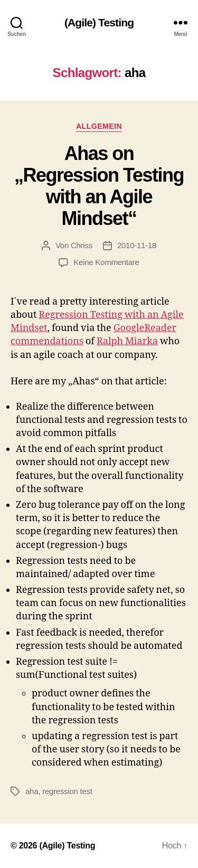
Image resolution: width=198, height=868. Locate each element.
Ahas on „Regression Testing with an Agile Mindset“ (99, 186)
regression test (67, 791)
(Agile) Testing (99, 22)
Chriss (82, 245)
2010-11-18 (137, 245)
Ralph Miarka (127, 341)
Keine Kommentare (106, 262)
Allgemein (99, 126)
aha (32, 791)
